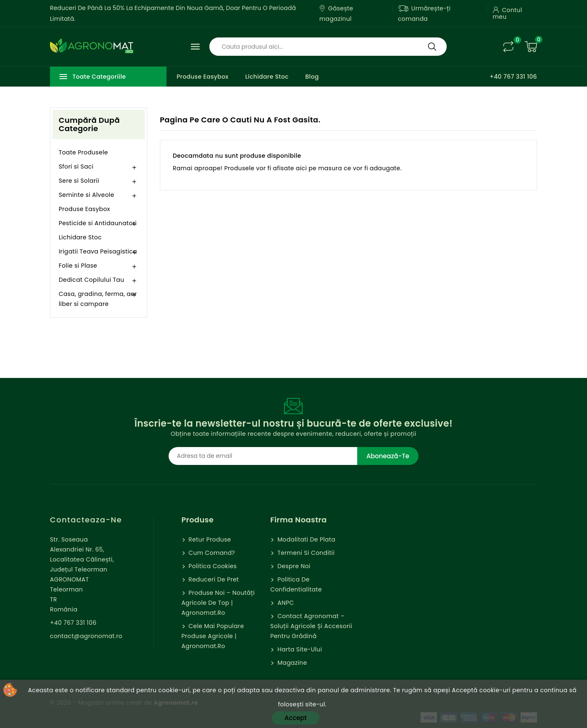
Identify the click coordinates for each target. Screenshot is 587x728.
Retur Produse (209, 539)
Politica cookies (212, 566)
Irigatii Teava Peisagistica (98, 251)
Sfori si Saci (76, 166)
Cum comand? (211, 553)
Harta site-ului (299, 649)
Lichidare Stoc (267, 77)
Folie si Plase (78, 266)
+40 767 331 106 (513, 77)
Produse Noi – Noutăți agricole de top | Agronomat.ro (218, 603)
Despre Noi (293, 566)
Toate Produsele (83, 152)
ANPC (285, 603)
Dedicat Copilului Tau (91, 280)
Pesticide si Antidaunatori (98, 223)
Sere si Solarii (79, 181)
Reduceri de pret (213, 579)
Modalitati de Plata (305, 539)
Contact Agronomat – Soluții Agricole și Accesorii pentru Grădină (311, 626)
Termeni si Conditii (305, 553)
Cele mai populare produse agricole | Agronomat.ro (213, 636)
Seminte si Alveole (86, 195)
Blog (312, 77)
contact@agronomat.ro (86, 636)
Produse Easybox (203, 77)
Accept (295, 718)
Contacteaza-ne (86, 520)
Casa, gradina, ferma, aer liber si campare (98, 299)
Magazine (291, 663)
